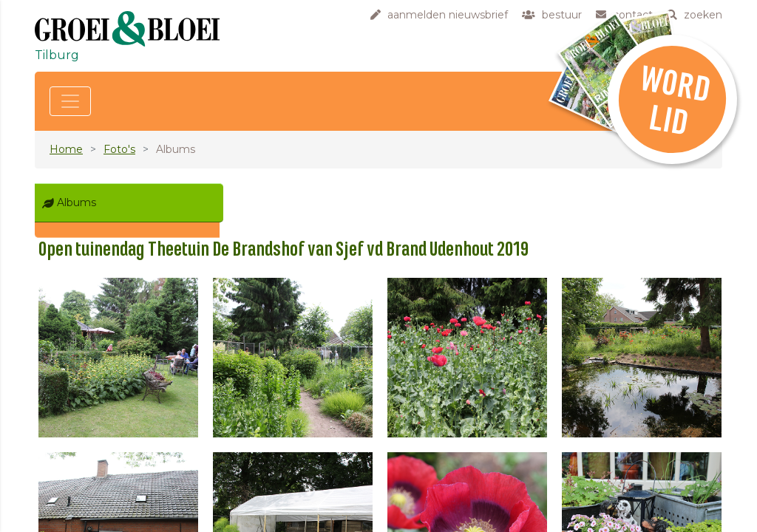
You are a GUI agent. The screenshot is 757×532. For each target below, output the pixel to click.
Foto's (119, 149)
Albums (77, 202)
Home (66, 149)
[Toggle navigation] (70, 101)
